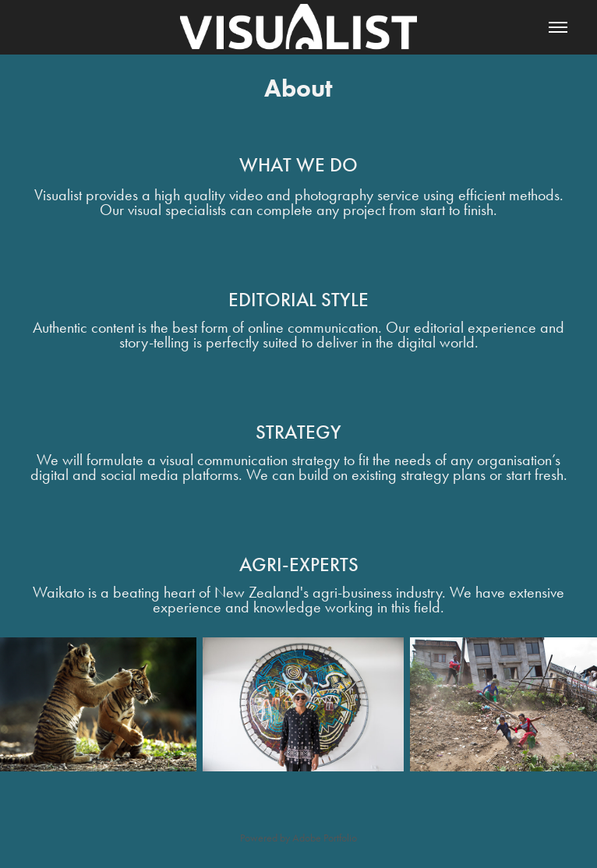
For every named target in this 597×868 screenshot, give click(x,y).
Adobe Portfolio (325, 838)
